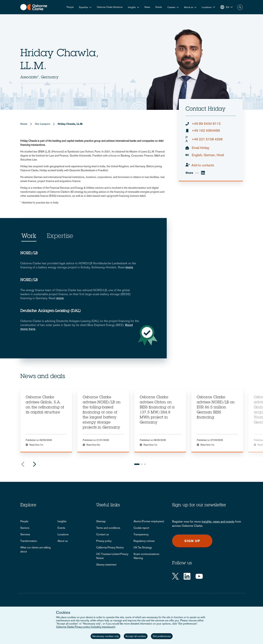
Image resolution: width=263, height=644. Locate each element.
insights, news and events (218, 521)
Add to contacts (203, 165)
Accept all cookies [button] (136, 636)
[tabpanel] (46, 421)
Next (35, 464)
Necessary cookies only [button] (106, 636)
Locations (63, 534)
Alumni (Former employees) (149, 521)
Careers (171, 7)
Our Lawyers (43, 124)
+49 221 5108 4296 (204, 139)
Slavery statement (106, 565)
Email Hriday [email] (201, 148)
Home (24, 124)
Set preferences (162, 636)
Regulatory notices (144, 541)
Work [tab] (29, 236)
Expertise (84, 7)
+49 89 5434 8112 (206, 124)
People (70, 7)
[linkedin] (203, 173)
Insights (132, 7)
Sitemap (101, 521)
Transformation (29, 541)
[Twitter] (175, 576)
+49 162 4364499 (206, 131)
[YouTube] (199, 576)
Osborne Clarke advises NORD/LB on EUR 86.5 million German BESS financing (216, 408)
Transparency (141, 534)
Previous (23, 464)
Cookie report (141, 528)
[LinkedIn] (187, 576)
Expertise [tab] (60, 236)
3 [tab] (145, 464)
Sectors (25, 528)
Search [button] (240, 7)
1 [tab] (137, 464)
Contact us (103, 534)
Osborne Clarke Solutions (110, 7)
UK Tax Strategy (143, 547)
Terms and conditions (108, 528)
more (129, 267)
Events (159, 7)
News (147, 7)
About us (189, 7)
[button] (208, 7)
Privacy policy (104, 541)
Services (25, 534)
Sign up (192, 541)
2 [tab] (142, 464)
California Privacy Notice (110, 547)
